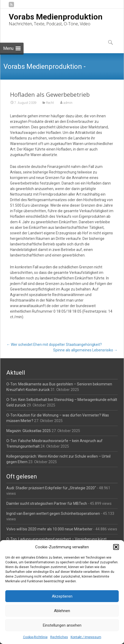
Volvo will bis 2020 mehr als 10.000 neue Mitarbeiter (49, 529)
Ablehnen (62, 611)
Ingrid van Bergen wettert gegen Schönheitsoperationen (53, 514)
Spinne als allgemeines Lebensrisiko (85, 350)
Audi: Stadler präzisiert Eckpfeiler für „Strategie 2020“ (51, 488)
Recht (50, 103)
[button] (116, 547)
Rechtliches (59, 637)
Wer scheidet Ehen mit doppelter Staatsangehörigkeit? (54, 345)
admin (68, 103)
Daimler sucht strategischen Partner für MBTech (47, 503)
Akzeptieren (62, 596)
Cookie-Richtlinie (35, 637)
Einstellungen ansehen (62, 625)
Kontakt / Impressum (86, 637)
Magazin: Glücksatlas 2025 (29, 431)
